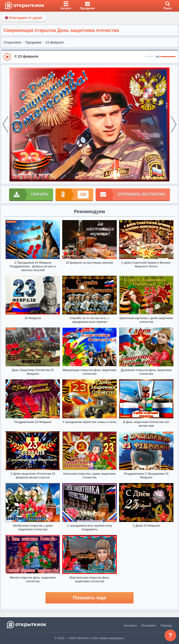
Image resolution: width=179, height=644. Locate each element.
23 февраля (55, 42)
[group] (89, 57)
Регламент (149, 625)
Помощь (166, 625)
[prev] (5, 125)
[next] (174, 125)
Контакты (130, 625)
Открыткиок (12, 42)
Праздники (33, 42)
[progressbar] (168, 57)
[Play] (7, 57)
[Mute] (158, 57)
